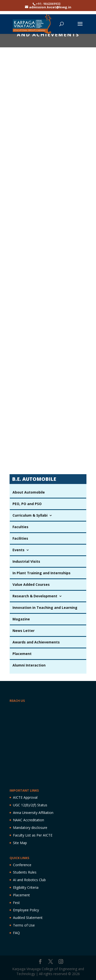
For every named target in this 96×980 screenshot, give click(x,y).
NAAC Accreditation (29, 820)
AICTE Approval (25, 797)
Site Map (20, 843)
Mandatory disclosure (30, 828)
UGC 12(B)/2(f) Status (30, 805)
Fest (16, 903)
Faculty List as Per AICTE (33, 835)
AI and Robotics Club (29, 880)
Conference (22, 865)
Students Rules (25, 872)
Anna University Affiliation (33, 813)
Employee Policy (26, 910)
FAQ (16, 933)
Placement (21, 895)
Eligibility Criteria (26, 887)
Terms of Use (24, 925)
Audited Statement (28, 918)
